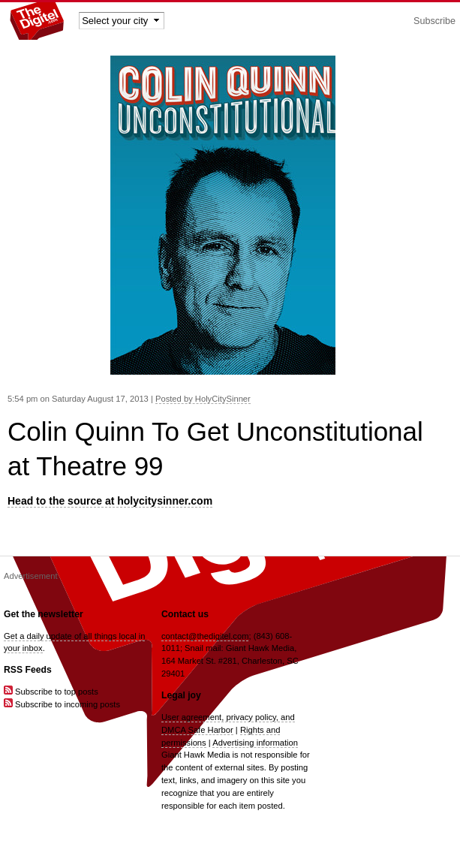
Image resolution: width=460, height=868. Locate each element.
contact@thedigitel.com (205, 636)
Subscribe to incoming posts (62, 704)
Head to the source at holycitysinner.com (110, 501)
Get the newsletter (44, 614)
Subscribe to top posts (51, 692)
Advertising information (255, 743)
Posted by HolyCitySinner (203, 399)
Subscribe (434, 21)
